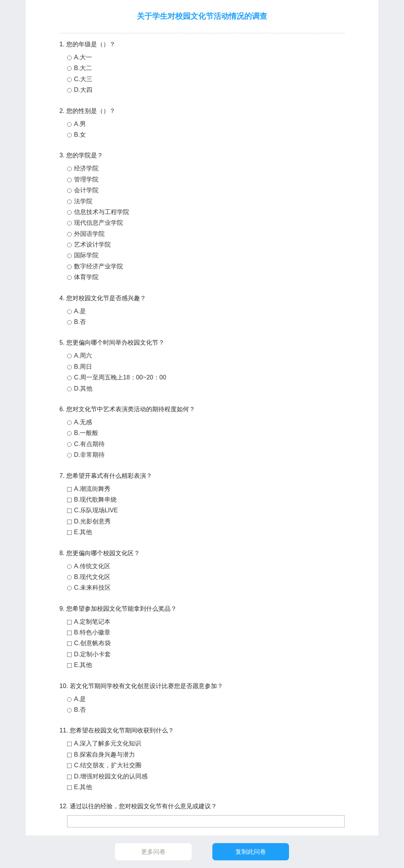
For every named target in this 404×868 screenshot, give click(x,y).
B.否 (80, 322)
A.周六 (83, 356)
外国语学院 (89, 234)
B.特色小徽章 (92, 632)
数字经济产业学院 (99, 266)
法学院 (83, 201)
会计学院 (86, 190)
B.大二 (83, 68)
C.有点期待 (89, 444)
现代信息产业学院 (99, 223)
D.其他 (83, 388)
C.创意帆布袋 (92, 643)
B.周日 (83, 367)
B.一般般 (86, 433)
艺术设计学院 (92, 244)
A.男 (80, 124)
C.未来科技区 (92, 588)
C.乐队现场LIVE (96, 510)
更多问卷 (153, 852)
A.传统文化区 (92, 566)
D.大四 (83, 90)
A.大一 (83, 57)
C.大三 (83, 79)
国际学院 (86, 255)
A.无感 (83, 422)
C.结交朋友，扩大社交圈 (108, 765)
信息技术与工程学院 (102, 212)
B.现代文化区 (92, 577)
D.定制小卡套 (92, 654)
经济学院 (86, 168)
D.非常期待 (89, 455)
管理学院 (86, 179)
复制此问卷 (251, 852)
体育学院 (86, 277)
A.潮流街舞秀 (92, 489)
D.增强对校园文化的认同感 (111, 776)
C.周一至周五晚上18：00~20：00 (120, 377)
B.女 (80, 135)
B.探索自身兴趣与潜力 (104, 754)
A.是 (80, 311)
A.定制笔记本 (92, 622)
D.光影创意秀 (92, 521)
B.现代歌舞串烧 (95, 499)
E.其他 (83, 532)
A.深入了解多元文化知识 (108, 743)
